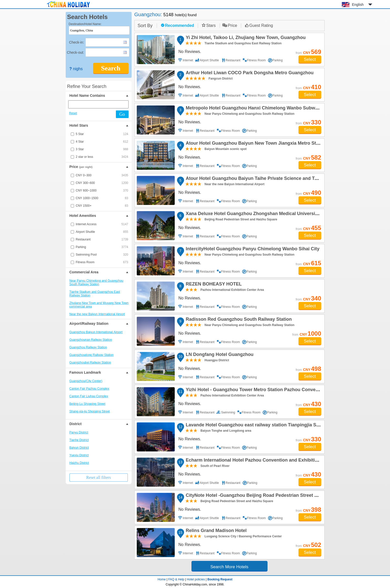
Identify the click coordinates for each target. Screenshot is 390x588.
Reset (73, 113)
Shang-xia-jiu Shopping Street (90, 411)
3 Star (102, 149)
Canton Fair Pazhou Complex (89, 389)
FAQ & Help (176, 579)
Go (122, 114)
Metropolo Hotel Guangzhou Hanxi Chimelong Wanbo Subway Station (261, 109)
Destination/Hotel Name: (85, 24)
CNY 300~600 (102, 183)
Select (310, 59)
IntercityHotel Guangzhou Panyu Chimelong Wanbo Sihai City (252, 250)
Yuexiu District (79, 455)
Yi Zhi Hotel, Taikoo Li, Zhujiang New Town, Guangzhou (245, 38)
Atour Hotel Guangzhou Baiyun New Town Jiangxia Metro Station (256, 144)
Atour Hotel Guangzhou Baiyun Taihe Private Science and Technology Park (266, 179)
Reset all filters (99, 477)
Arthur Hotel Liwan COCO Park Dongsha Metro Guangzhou (249, 73)
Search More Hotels (229, 567)
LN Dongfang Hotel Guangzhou (219, 355)
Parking (102, 247)
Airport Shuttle (102, 232)
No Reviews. (190, 52)
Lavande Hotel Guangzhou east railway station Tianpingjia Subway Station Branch (274, 426)
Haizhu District (79, 463)
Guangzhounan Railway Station (91, 340)
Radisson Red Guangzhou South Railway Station (238, 320)
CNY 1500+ (102, 206)
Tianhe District (79, 440)
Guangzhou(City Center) (86, 381)
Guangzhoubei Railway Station (90, 363)
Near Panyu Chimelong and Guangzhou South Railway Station (96, 282)
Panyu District (79, 432)
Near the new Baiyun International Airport (97, 314)
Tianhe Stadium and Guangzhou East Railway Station (95, 294)
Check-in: (76, 42)
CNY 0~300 (102, 175)
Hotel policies (196, 579)
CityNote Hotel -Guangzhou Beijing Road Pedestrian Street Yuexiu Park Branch (271, 496)
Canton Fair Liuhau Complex (89, 396)
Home (162, 579)
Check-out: (76, 52)
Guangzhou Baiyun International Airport (96, 332)
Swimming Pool (102, 255)
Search (111, 68)
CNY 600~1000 (102, 191)
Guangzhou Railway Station (88, 347)
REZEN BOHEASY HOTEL (213, 285)
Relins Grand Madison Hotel (216, 531)
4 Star (102, 142)
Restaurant (102, 239)
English (358, 5)
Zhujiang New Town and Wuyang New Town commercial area (99, 305)
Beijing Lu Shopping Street (87, 404)
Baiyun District (79, 448)
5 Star (102, 134)
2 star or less (102, 157)
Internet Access (102, 224)
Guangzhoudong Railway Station (92, 355)
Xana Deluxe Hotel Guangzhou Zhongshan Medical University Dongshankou (268, 214)
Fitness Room (102, 262)
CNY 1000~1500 (102, 198)
